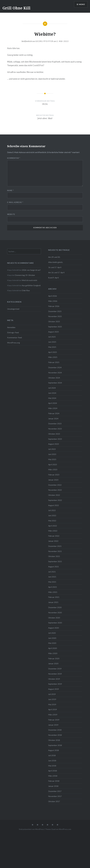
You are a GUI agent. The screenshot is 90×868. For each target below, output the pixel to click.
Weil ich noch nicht (30, 280)
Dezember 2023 (55, 424)
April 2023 (53, 464)
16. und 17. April (55, 267)
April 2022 (53, 526)
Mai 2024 (52, 398)
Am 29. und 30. (54, 257)
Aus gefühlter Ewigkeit (31, 285)
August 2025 (54, 332)
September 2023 (55, 439)
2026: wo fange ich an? (31, 270)
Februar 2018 (54, 781)
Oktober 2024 (54, 378)
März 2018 (53, 776)
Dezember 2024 (55, 367)
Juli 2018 (52, 755)
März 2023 (53, 470)
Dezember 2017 (55, 791)
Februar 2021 (54, 597)
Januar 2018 (53, 786)
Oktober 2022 (54, 495)
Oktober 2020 (54, 618)
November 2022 (55, 490)
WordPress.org (14, 343)
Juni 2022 (52, 515)
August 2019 (54, 689)
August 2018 (54, 750)
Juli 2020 (52, 633)
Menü (82, 4)
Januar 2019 (53, 725)
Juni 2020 (52, 638)
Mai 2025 (52, 347)
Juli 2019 (52, 694)
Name (10, 190)
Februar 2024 (54, 413)
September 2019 (55, 684)
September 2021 (55, 561)
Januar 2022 (53, 541)
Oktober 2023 (54, 434)
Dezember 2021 (55, 546)
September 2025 (55, 327)
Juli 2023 (52, 449)
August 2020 (54, 628)
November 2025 (55, 316)
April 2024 (53, 403)
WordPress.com (65, 829)
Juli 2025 (52, 337)
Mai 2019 (52, 704)
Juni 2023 (52, 454)
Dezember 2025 (55, 311)
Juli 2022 (52, 510)
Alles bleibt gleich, (56, 262)
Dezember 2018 (55, 730)
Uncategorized (13, 309)
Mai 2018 (52, 766)
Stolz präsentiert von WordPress (31, 829)
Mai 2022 (52, 521)
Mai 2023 (52, 459)
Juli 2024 (52, 388)
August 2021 (54, 567)
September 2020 (55, 623)
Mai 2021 (52, 582)
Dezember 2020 (55, 607)
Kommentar (14, 158)
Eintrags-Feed (13, 332)
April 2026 (53, 296)
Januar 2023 (53, 480)
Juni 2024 (52, 393)
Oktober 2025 (54, 321)
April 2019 (53, 709)
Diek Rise (26, 290)
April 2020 (53, 648)
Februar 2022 (54, 536)
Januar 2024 (53, 419)
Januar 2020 (53, 663)
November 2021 (55, 551)
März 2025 (53, 357)
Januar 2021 (53, 602)
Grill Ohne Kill (16, 8)
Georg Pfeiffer (44, 41)
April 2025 (53, 352)
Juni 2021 (52, 577)
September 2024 (55, 383)
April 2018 (53, 771)
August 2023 (54, 444)
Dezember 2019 (55, 669)
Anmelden (11, 327)
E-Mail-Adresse (15, 202)
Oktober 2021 (54, 556)
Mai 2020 (52, 643)
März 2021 (53, 592)
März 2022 (53, 531)
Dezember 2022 (55, 485)
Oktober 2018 (54, 740)
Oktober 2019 (54, 679)
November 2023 (55, 429)
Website (11, 214)
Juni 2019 (52, 699)
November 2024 (55, 373)
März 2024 (53, 408)
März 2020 (53, 653)
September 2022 (55, 500)
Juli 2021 (52, 572)
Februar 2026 (54, 306)
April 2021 (53, 587)
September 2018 (55, 745)
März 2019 (53, 715)
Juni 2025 (52, 342)
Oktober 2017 (54, 801)
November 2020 (55, 613)
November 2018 (55, 735)
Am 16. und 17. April (56, 272)
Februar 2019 (54, 720)
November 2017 (55, 796)
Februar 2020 (54, 658)
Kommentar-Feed (14, 337)
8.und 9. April (53, 278)
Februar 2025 (54, 362)
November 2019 (55, 674)
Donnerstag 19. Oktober (25, 275)
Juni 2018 (52, 761)
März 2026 (53, 301)
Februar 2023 (54, 475)
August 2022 (54, 505)
